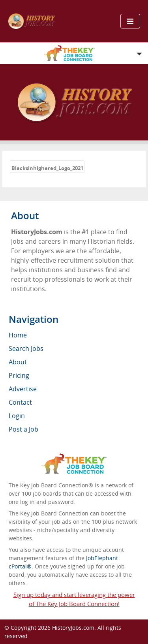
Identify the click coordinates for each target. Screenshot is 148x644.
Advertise (23, 389)
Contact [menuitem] (20, 402)
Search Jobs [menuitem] (26, 349)
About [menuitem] (18, 362)
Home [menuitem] (18, 335)
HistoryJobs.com (73, 628)
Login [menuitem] (17, 416)
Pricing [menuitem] (19, 375)
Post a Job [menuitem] (23, 429)
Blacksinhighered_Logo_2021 (47, 168)
